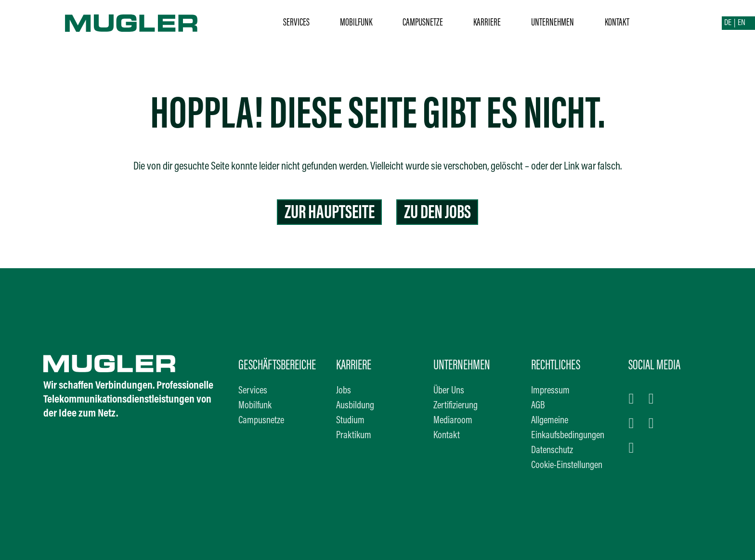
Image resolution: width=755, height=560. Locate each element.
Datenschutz (552, 451)
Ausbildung (355, 406)
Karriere (487, 23)
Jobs (344, 391)
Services (296, 23)
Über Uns (449, 391)
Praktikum (354, 436)
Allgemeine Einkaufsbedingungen (568, 428)
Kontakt (617, 23)
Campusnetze (423, 23)
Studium (350, 421)
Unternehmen (553, 23)
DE (728, 23)
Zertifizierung (456, 406)
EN (742, 23)
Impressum (550, 391)
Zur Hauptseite (330, 214)
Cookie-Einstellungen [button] (567, 466)
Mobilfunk (356, 23)
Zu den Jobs (437, 214)
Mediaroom (453, 421)
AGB (538, 406)
